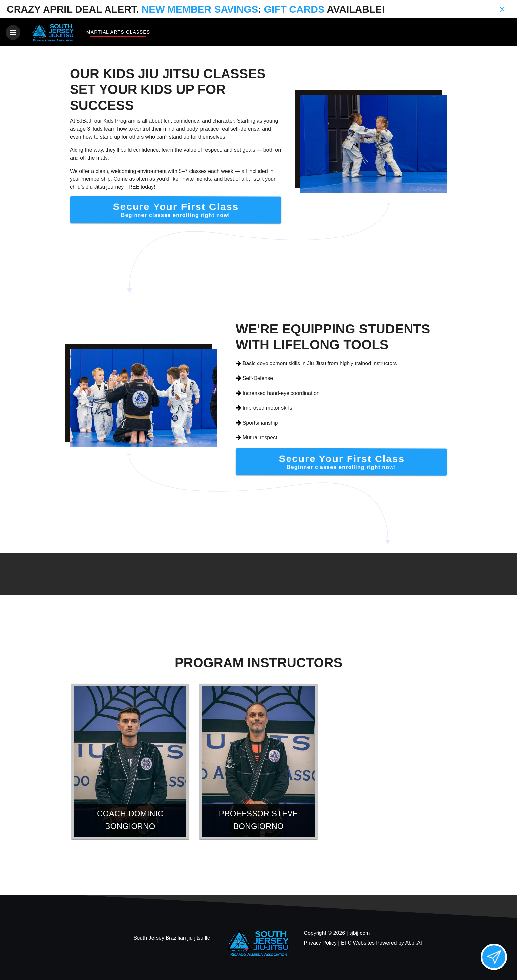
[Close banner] (502, 9)
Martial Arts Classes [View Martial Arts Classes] (118, 32)
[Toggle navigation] (13, 32)
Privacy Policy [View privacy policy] (320, 942)
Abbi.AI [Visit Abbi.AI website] (413, 942)
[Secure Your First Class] (176, 208)
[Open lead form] (494, 957)
